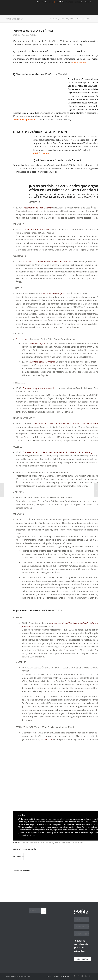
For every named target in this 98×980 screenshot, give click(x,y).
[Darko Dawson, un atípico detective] (2, 490)
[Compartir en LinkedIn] (20, 856)
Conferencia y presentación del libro (40, 388)
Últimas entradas (14, 19)
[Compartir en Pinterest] (18, 856)
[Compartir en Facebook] (13, 856)
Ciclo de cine (22, 339)
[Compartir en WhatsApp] (16, 856)
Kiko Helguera (52, 842)
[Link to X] (78, 976)
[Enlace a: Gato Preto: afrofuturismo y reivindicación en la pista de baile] (19, 881)
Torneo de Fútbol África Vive (36, 230)
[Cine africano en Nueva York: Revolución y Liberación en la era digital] (96, 490)
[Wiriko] (26, 9)
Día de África (28, 842)
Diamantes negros (37, 343)
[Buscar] (38, 911)
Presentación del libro (37, 208)
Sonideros (79, 842)
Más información (41, 153)
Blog (27, 35)
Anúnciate (79, 2)
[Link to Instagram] (82, 976)
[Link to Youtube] (86, 976)
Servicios (70, 2)
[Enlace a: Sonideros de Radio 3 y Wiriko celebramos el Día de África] (46, 880)
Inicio (38, 2)
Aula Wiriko (60, 2)
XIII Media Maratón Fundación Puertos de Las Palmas (48, 262)
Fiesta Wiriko (40, 842)
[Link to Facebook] (74, 976)
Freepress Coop (24, 976)
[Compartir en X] (15, 856)
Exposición (53, 294)
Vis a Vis (48, 739)
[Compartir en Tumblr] (21, 856)
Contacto (88, 2)
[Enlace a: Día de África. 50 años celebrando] (32, 877)
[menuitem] (38, 2)
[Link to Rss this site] (90, 976)
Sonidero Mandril (66, 842)
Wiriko (34, 35)
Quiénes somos (48, 2)
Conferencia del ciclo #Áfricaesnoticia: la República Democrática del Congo (58, 452)
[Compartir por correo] (23, 856)
